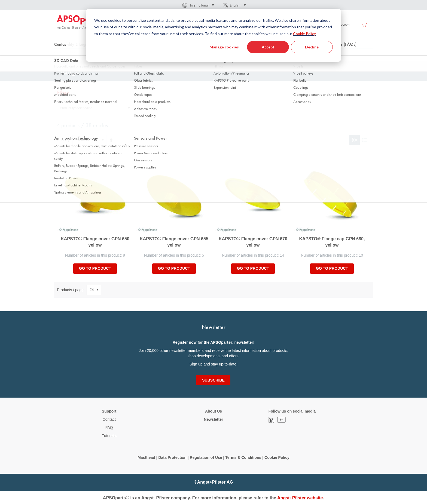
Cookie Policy (304, 34)
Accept (268, 47)
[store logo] (80, 22)
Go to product (95, 268)
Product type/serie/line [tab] (76, 108)
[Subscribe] (213, 380)
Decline (312, 47)
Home (61, 54)
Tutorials (109, 436)
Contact (109, 419)
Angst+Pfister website (300, 498)
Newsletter (214, 419)
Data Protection (172, 457)
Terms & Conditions (243, 457)
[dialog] (213, 35)
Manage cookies (224, 47)
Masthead (146, 457)
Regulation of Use (206, 457)
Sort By (63, 140)
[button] (198, 5)
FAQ (109, 428)
